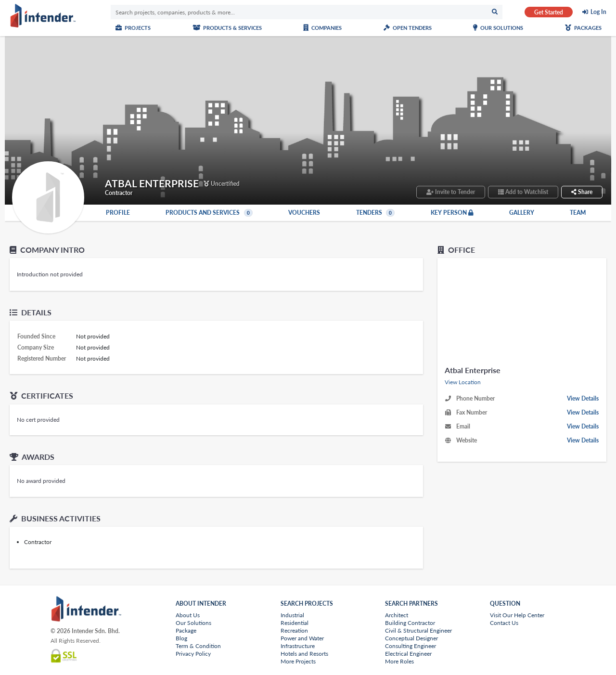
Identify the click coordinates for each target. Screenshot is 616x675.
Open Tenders (408, 28)
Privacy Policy (193, 654)
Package (186, 630)
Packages (583, 28)
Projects (133, 28)
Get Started (549, 12)
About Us (188, 615)
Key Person (452, 213)
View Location (463, 382)
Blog (181, 638)
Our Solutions (498, 28)
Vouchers (304, 213)
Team (578, 213)
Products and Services (209, 213)
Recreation (294, 630)
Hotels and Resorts (304, 654)
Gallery (522, 213)
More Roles (399, 661)
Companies (322, 28)
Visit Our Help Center (517, 615)
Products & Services (227, 28)
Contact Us (504, 623)
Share (582, 192)
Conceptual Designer (411, 638)
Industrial (292, 615)
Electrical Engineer (408, 654)
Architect (397, 615)
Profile (118, 213)
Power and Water (302, 638)
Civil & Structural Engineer (418, 630)
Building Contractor (410, 623)
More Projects (298, 661)
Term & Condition (198, 646)
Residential (295, 623)
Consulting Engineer (411, 646)
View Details (583, 398)
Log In (598, 12)
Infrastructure (298, 646)
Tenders (376, 213)
